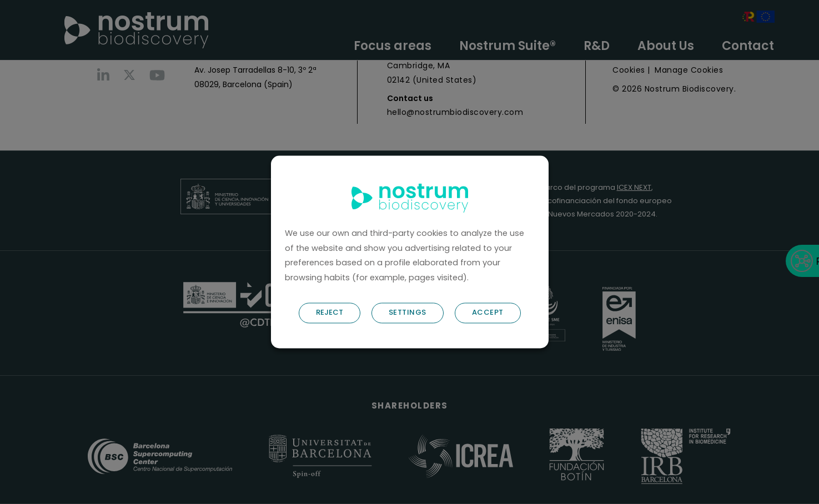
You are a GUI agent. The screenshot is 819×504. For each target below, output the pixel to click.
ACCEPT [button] (488, 313)
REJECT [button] (330, 313)
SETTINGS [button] (408, 313)
